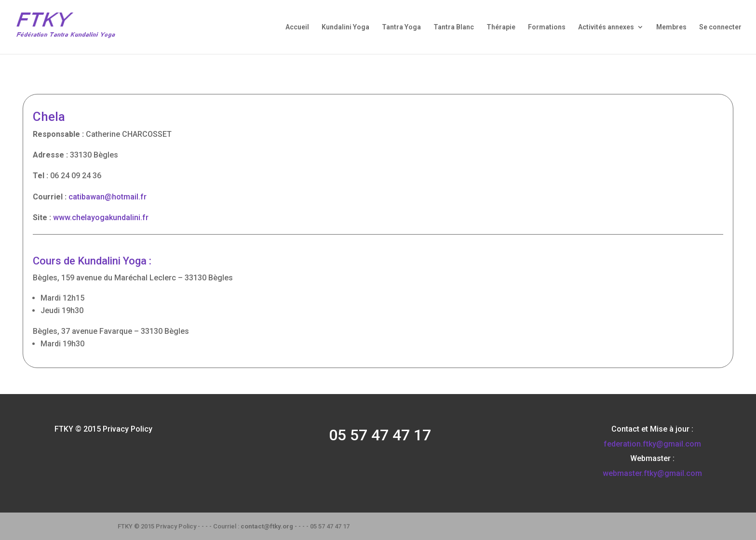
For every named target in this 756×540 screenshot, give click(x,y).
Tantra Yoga (401, 27)
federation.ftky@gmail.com (652, 444)
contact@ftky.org (267, 526)
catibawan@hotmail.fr (108, 197)
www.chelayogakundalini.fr (101, 217)
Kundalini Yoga (345, 27)
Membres (671, 27)
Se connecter (720, 27)
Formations (547, 27)
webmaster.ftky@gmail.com (652, 473)
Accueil (297, 27)
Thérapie (501, 27)
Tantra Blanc (454, 27)
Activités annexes (606, 27)
